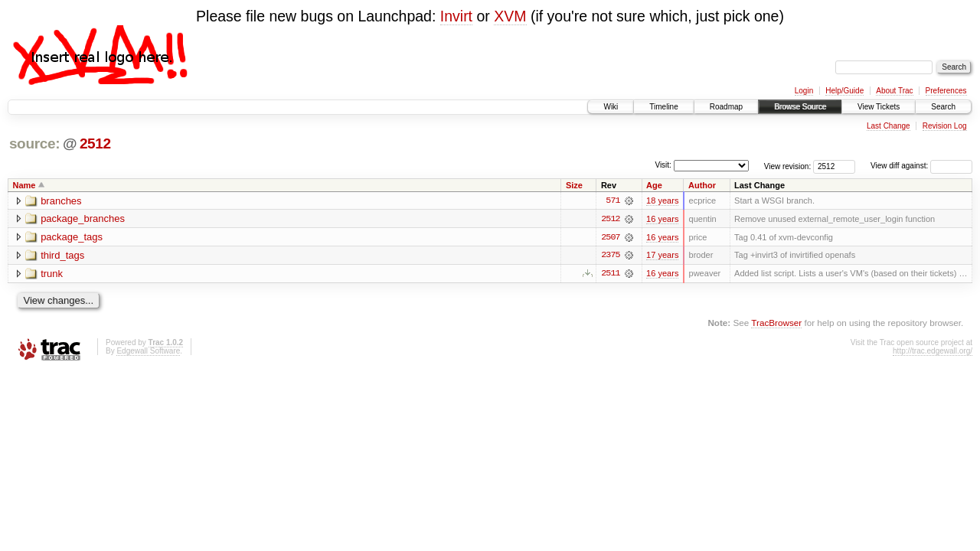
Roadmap (726, 107)
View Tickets (879, 107)
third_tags (62, 256)
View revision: (788, 166)
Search (943, 107)
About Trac (894, 91)
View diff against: (921, 166)
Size (574, 185)
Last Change (889, 126)
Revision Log (945, 126)
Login (804, 91)
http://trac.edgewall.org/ (933, 352)
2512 (95, 143)
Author (702, 185)
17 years (662, 256)
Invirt (456, 16)
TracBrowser (776, 323)
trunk (52, 274)
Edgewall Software (148, 352)
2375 (610, 256)
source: (34, 143)
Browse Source (800, 107)
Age (654, 185)
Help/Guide (844, 91)
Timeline (663, 107)
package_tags (72, 238)
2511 (610, 274)
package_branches (83, 219)
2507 (610, 237)
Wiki (611, 107)
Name (24, 185)
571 (612, 201)
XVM (510, 16)
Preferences (946, 91)
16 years (662, 219)
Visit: (663, 165)
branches (61, 201)
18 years (662, 201)
